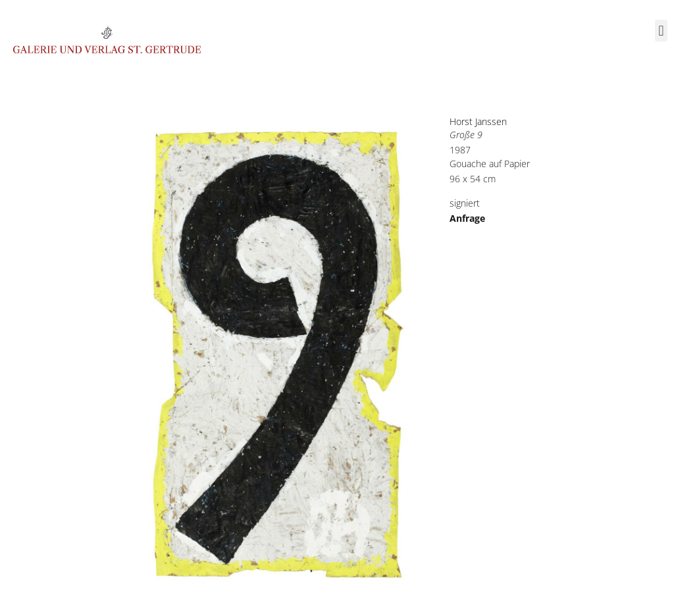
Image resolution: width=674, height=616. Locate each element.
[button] (661, 31)
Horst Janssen (478, 121)
